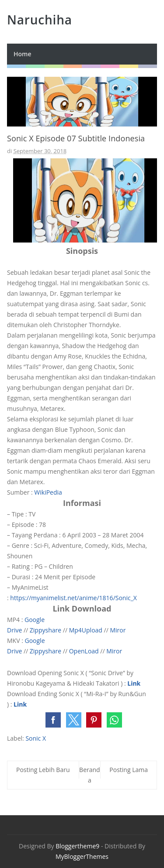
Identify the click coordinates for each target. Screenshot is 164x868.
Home (23, 54)
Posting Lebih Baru (43, 770)
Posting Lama (129, 770)
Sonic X (36, 738)
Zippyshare (45, 630)
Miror (118, 630)
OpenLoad (84, 651)
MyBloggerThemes (82, 856)
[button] (53, 720)
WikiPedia (48, 492)
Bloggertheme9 (77, 846)
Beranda (90, 775)
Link (134, 683)
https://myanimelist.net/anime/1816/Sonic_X (73, 598)
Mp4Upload (86, 630)
